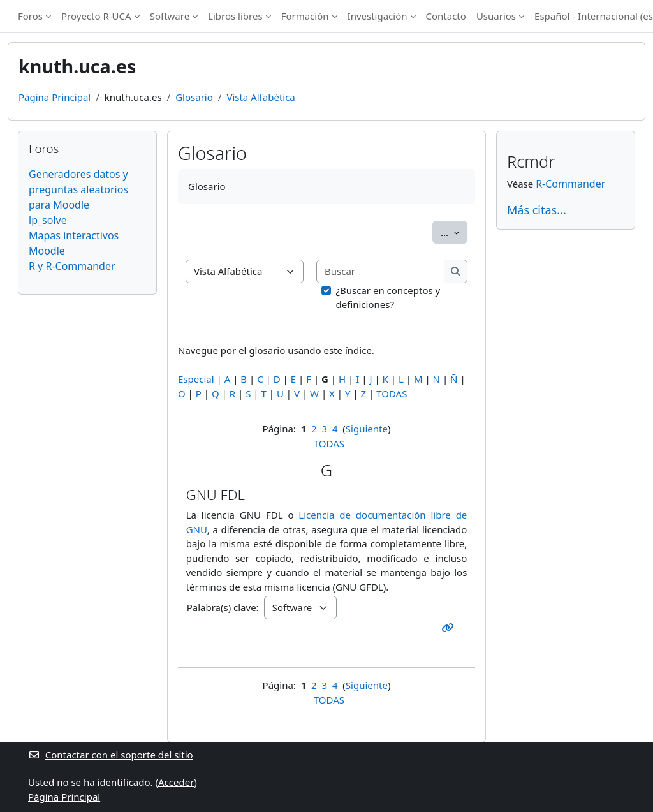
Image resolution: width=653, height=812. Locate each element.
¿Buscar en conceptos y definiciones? (388, 298)
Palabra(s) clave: (223, 607)
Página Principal (55, 97)
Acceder (176, 782)
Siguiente (367, 429)
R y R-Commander (72, 266)
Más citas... (537, 210)
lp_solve (48, 220)
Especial (196, 379)
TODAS (392, 394)
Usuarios (496, 16)
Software (170, 16)
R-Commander (570, 184)
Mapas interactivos (74, 235)
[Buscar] (381, 271)
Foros (30, 16)
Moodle (47, 251)
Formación (305, 16)
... (454, 232)
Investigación (378, 16)
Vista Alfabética (260, 97)
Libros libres (235, 16)
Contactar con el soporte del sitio (111, 755)
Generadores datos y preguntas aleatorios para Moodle (78, 189)
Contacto (446, 16)
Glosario (194, 97)
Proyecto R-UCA (96, 16)
